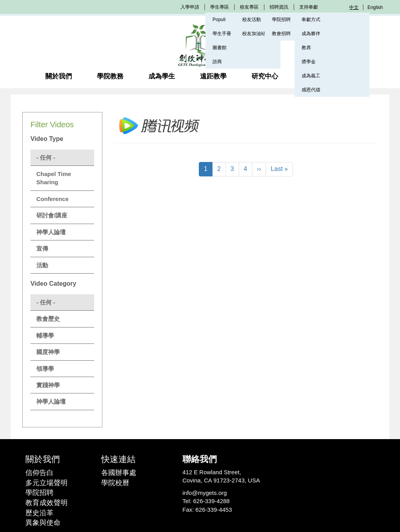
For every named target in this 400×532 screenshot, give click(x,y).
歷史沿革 (39, 513)
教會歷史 (48, 319)
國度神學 (48, 352)
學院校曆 (115, 483)
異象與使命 (43, 523)
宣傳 (42, 248)
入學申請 (190, 7)
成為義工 (311, 76)
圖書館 (220, 48)
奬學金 (309, 62)
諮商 (217, 62)
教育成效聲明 (46, 503)
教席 (306, 48)
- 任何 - (46, 157)
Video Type (47, 139)
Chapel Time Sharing (54, 178)
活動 (42, 265)
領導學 (45, 369)
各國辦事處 (119, 473)
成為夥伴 (311, 34)
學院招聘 (39, 493)
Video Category (53, 284)
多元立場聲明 (46, 483)
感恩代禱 (311, 90)
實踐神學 (48, 385)
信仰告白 (39, 473)
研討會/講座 (52, 215)
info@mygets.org (205, 493)
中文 (354, 7)
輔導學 (45, 335)
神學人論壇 (51, 232)
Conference (53, 199)
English (375, 7)
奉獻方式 (311, 20)
